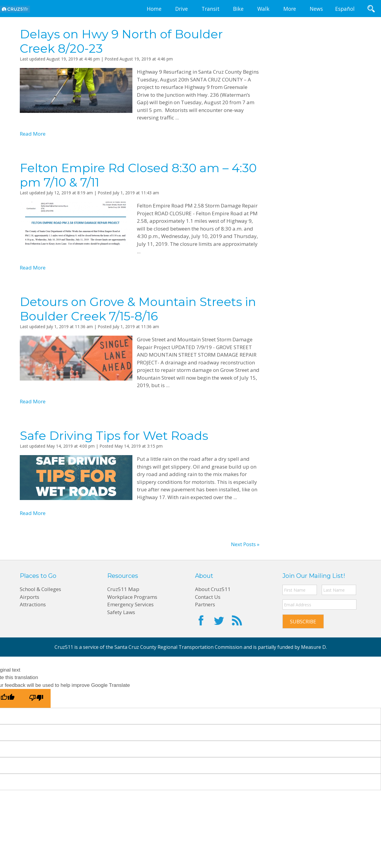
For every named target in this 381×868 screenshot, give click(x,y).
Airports (30, 597)
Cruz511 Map (123, 589)
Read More (33, 134)
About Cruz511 (213, 589)
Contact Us (208, 597)
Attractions (33, 604)
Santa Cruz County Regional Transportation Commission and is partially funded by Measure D (220, 647)
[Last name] (339, 590)
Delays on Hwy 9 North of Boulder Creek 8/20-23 (121, 41)
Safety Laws (121, 612)
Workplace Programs (132, 597)
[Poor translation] (36, 698)
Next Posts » (245, 544)
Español (345, 9)
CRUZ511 (15, 9)
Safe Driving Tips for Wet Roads (114, 435)
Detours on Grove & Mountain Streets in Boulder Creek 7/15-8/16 (138, 309)
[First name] (300, 590)
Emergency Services (130, 604)
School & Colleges (40, 589)
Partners (205, 604)
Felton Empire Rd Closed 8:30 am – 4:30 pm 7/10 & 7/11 (138, 175)
